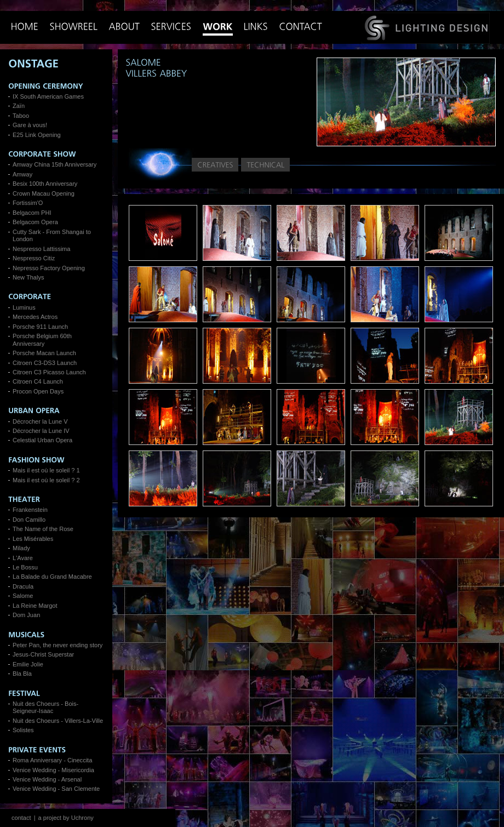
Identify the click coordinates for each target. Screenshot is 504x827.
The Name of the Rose (43, 529)
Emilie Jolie (28, 664)
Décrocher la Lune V (40, 421)
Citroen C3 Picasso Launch (49, 372)
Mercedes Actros (35, 317)
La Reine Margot (35, 606)
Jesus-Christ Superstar (43, 654)
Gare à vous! (30, 125)
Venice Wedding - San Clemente (56, 789)
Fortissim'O (28, 203)
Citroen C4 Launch (38, 381)
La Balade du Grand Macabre (52, 577)
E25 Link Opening (37, 135)
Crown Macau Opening (44, 193)
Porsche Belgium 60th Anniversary (42, 340)
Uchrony (82, 818)
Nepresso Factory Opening (49, 268)
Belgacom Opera (35, 222)
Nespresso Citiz (34, 258)
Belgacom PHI (32, 213)
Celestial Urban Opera (42, 440)
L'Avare (23, 558)
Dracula (23, 586)
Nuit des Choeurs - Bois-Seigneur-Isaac (45, 707)
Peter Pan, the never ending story (58, 645)
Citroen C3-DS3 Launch (45, 363)
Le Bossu (25, 567)
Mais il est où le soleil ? (44, 470)
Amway (22, 174)
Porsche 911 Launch (40, 327)
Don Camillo (29, 520)
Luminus (24, 307)
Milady (21, 548)
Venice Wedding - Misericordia (53, 770)
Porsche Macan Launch (44, 353)
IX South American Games (48, 96)
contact (21, 818)
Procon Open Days (38, 391)
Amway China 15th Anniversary (55, 164)
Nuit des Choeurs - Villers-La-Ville (58, 721)
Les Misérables (33, 539)
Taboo (21, 116)
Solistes (23, 730)
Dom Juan (26, 615)
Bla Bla (22, 674)
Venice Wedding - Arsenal (47, 779)
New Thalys (28, 277)
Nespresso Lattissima (41, 249)
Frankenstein (30, 510)
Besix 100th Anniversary (45, 184)
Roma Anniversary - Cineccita (52, 760)
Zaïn (19, 106)
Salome (23, 596)
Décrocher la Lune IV (41, 431)
